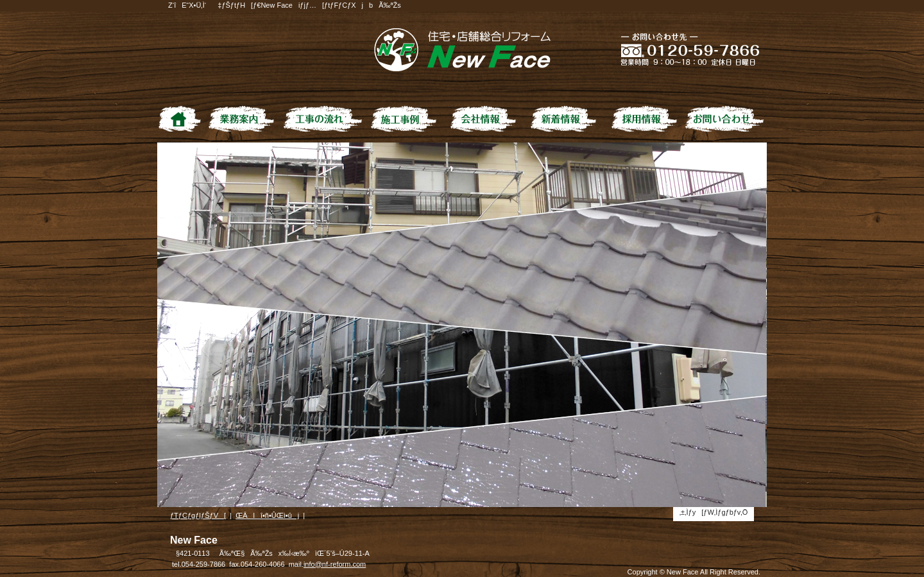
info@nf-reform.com (335, 564)
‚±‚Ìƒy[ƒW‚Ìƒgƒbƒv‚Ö (714, 512)
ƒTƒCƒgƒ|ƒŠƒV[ (198, 515)
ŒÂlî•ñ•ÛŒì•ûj (267, 515)
